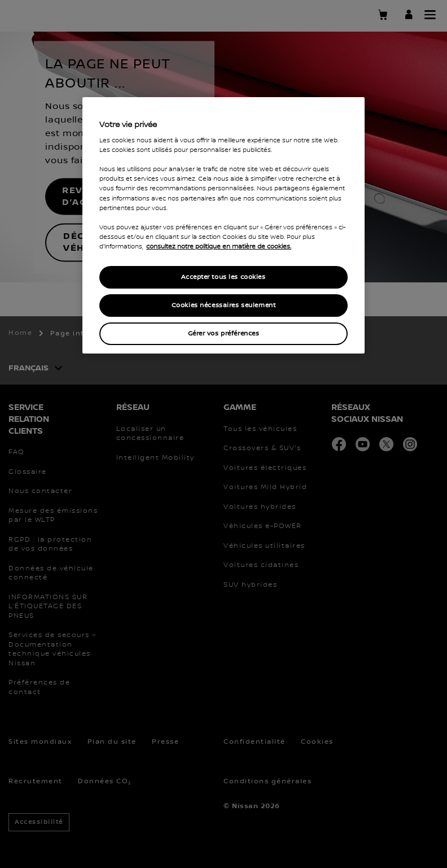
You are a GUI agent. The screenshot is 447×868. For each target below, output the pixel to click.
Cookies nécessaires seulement (224, 305)
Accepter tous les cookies (223, 277)
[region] (224, 225)
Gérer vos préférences (224, 333)
